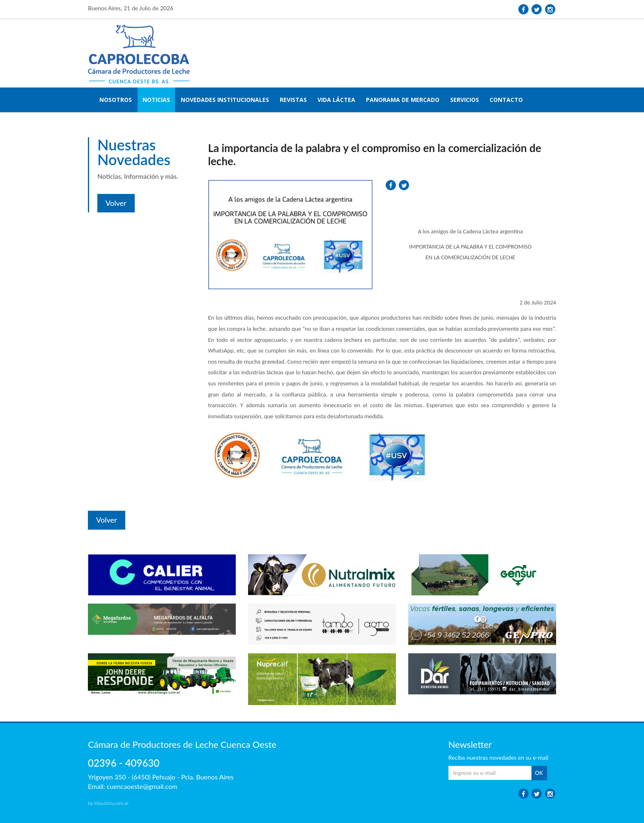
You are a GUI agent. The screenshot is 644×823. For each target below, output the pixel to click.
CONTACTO (506, 100)
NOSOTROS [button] (116, 100)
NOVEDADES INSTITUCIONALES (225, 100)
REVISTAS (293, 100)
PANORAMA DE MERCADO (403, 100)
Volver (116, 203)
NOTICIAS (156, 100)
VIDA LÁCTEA (336, 100)
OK (539, 773)
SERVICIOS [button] (465, 100)
